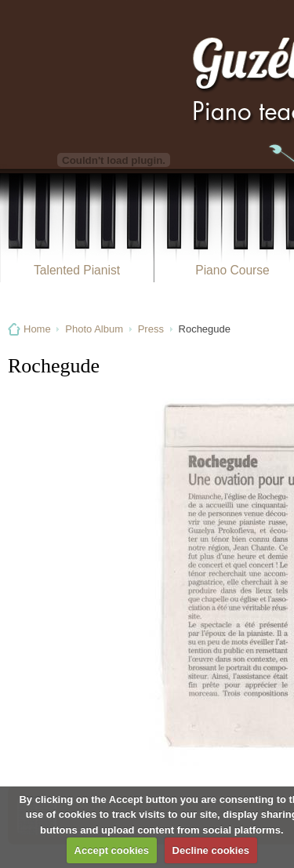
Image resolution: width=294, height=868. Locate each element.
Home (37, 329)
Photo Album (94, 329)
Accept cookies (112, 850)
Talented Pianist (77, 270)
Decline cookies (211, 850)
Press (151, 329)
